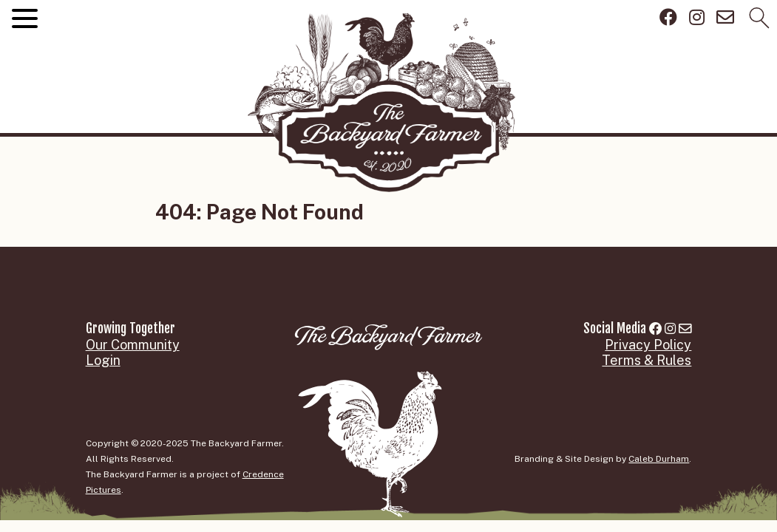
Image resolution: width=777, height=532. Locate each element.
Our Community (133, 345)
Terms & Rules (647, 360)
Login (103, 360)
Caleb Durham (659, 459)
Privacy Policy (648, 345)
